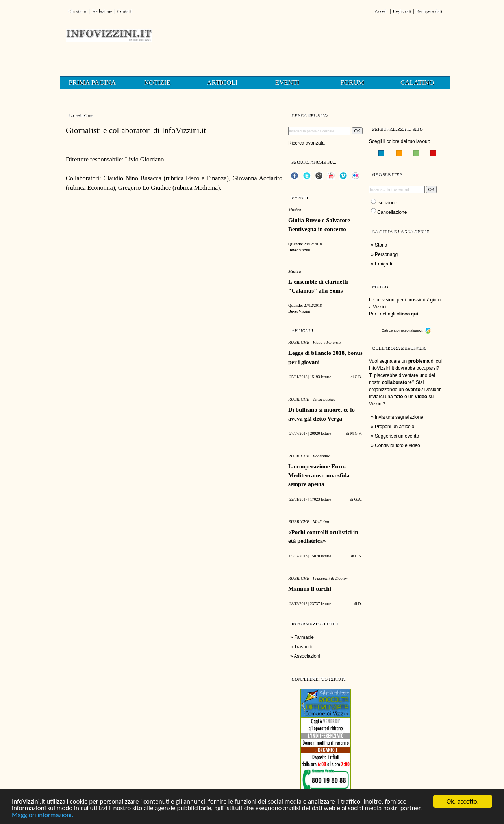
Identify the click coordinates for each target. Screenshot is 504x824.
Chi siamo (77, 11)
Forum (352, 83)
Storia (381, 245)
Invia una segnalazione (399, 417)
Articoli (222, 83)
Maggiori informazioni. (43, 816)
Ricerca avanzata (307, 143)
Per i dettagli (394, 314)
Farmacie (304, 637)
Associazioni (307, 656)
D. (360, 604)
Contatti (124, 11)
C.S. (359, 556)
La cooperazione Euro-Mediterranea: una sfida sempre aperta (319, 475)
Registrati (402, 11)
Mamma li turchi (310, 589)
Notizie (157, 83)
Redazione (102, 11)
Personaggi (387, 254)
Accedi (381, 11)
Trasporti (303, 647)
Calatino (417, 83)
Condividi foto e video (397, 445)
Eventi (287, 83)
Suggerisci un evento (397, 436)
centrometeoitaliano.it (410, 330)
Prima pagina (93, 83)
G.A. (358, 499)
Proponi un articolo (395, 427)
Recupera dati (429, 11)
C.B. (358, 377)
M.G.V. (356, 433)
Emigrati (384, 264)
